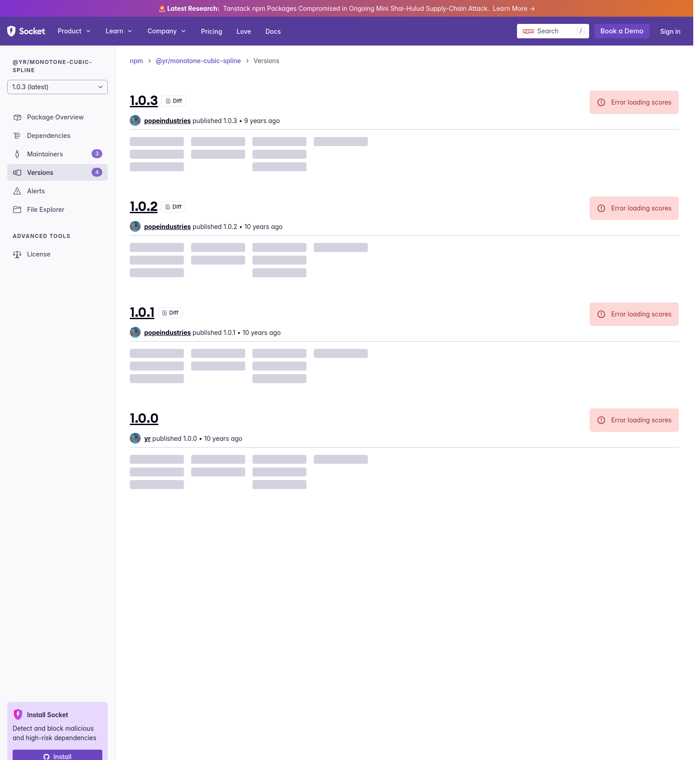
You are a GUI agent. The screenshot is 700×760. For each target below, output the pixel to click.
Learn (120, 31)
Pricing (212, 31)
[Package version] (57, 87)
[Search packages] (553, 31)
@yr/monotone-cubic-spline (199, 61)
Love (244, 31)
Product (75, 31)
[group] (160, 120)
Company (167, 31)
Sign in (670, 31)
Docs (273, 31)
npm (137, 61)
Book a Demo (622, 31)
